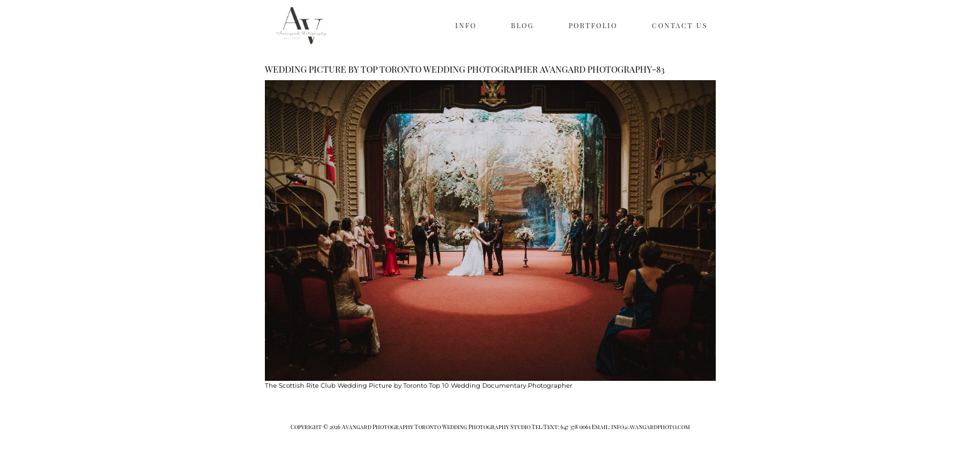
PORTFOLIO (593, 25)
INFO (466, 25)
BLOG (523, 25)
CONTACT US (680, 25)
